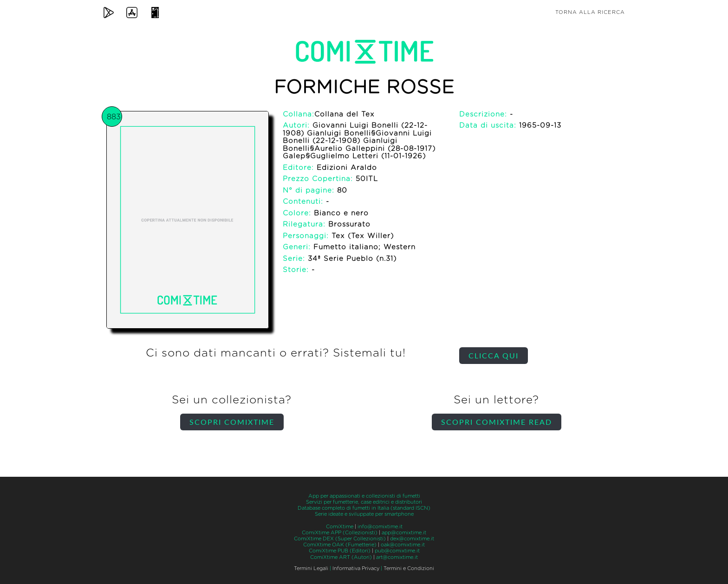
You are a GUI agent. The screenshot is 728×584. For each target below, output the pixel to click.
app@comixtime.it (404, 533)
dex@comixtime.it (412, 539)
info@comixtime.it (380, 527)
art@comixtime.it (397, 557)
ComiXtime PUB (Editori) (340, 551)
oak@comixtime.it (403, 545)
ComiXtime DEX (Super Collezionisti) (340, 539)
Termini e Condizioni (409, 568)
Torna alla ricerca (590, 12)
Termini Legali (311, 568)
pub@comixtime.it (397, 551)
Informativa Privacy (356, 568)
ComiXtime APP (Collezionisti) (340, 533)
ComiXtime (340, 527)
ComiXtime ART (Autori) (341, 557)
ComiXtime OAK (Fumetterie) (340, 545)
